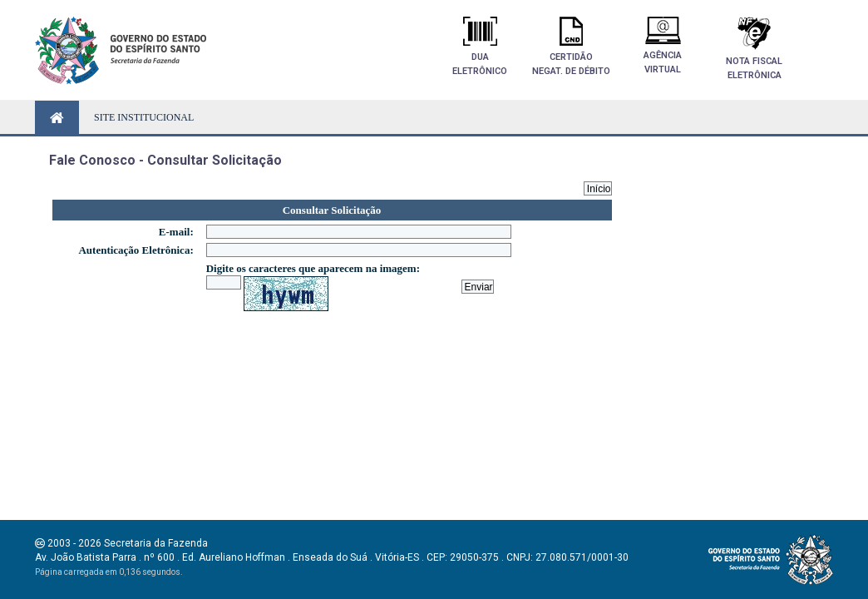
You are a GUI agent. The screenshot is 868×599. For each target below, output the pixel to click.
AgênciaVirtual (663, 46)
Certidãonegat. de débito (571, 47)
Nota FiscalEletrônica (754, 49)
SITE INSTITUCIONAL (144, 117)
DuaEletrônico (480, 47)
